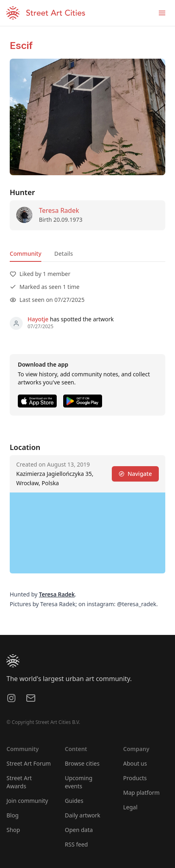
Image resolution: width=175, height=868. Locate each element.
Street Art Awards (19, 782)
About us (135, 763)
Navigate (135, 474)
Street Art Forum (29, 763)
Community (26, 254)
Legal (130, 807)
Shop (13, 830)
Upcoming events (79, 782)
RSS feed (76, 844)
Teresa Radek (59, 210)
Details (64, 254)
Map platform (141, 793)
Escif (21, 46)
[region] (87, 533)
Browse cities (82, 763)
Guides (74, 801)
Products (135, 778)
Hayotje (38, 319)
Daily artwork (83, 815)
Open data (79, 830)
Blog (13, 815)
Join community (27, 801)
